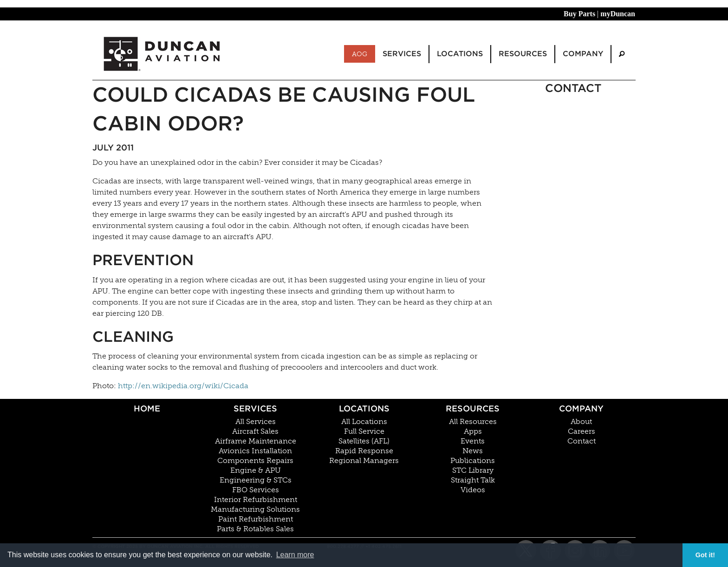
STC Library (473, 470)
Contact (582, 441)
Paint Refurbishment (256, 519)
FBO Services (256, 490)
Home (147, 408)
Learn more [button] (295, 555)
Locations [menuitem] (460, 54)
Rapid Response (364, 451)
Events (473, 441)
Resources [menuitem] (523, 54)
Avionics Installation (255, 451)
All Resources (473, 422)
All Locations (364, 422)
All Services (256, 422)
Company (581, 408)
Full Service (364, 431)
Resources (473, 408)
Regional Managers (364, 461)
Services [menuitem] (402, 54)
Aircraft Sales (255, 431)
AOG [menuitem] (360, 54)
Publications (473, 461)
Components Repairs (255, 461)
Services (255, 408)
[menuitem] (622, 54)
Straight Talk (473, 480)
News (473, 451)
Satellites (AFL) (364, 441)
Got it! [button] (705, 555)
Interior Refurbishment (256, 500)
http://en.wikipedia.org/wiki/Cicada (183, 386)
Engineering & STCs (256, 480)
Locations (364, 408)
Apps (473, 431)
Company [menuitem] (583, 54)
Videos (473, 490)
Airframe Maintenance (256, 441)
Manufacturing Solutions (255, 509)
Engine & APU (256, 470)
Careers (582, 431)
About (581, 422)
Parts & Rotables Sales (255, 529)
